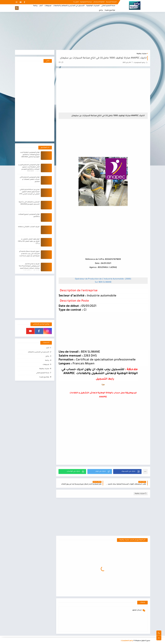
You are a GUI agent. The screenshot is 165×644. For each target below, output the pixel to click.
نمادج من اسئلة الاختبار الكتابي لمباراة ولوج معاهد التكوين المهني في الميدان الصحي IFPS (29, 192)
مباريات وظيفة (142, 54)
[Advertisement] (83, 31)
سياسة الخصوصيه (86, 2)
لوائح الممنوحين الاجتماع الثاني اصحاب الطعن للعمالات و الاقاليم (30, 180)
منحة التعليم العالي (108, 6)
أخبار (41, 6)
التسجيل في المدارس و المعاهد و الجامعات (69, 6)
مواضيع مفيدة (110, 10)
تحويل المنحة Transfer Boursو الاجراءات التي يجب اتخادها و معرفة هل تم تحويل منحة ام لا (29, 254)
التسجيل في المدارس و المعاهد (39, 352)
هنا (103, 385)
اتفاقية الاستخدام (99, 2)
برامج (101, 10)
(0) (61, 62)
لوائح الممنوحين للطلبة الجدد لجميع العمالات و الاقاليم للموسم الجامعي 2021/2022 (30, 155)
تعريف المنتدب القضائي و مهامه (29, 227)
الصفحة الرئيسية (111, 2)
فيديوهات (48, 6)
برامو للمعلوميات (127, 641)
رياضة (35, 6)
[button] (127, 472)
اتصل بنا (76, 2)
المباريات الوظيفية (93, 6)
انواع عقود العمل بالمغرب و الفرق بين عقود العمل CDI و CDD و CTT (29, 241)
